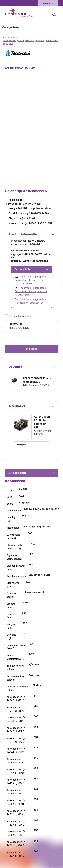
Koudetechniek (9, 41)
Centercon (12, 38)
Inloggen (48, 3)
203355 (45, 385)
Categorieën (10, 27)
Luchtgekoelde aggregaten (31, 41)
